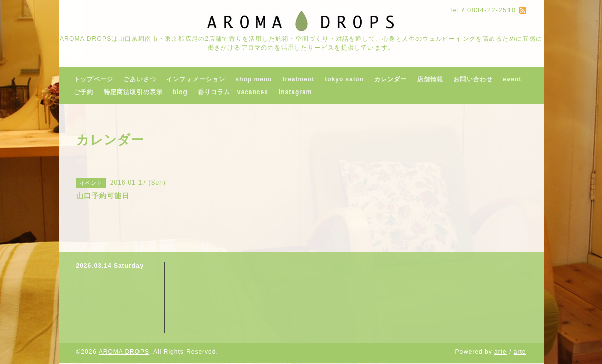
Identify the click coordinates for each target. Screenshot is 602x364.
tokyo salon (344, 79)
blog (180, 92)
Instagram (295, 92)
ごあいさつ (140, 79)
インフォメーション (196, 79)
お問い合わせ (473, 79)
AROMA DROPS (124, 352)
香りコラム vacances (233, 92)
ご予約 (84, 92)
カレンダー (390, 79)
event (512, 79)
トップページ (94, 79)
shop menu (254, 79)
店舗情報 (430, 79)
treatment (299, 79)
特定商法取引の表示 (133, 92)
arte (501, 352)
